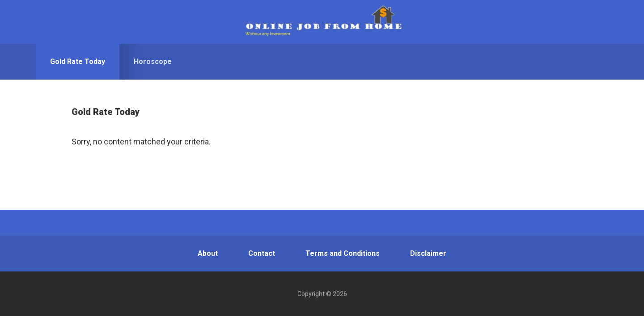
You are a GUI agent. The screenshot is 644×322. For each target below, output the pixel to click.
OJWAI (322, 22)
